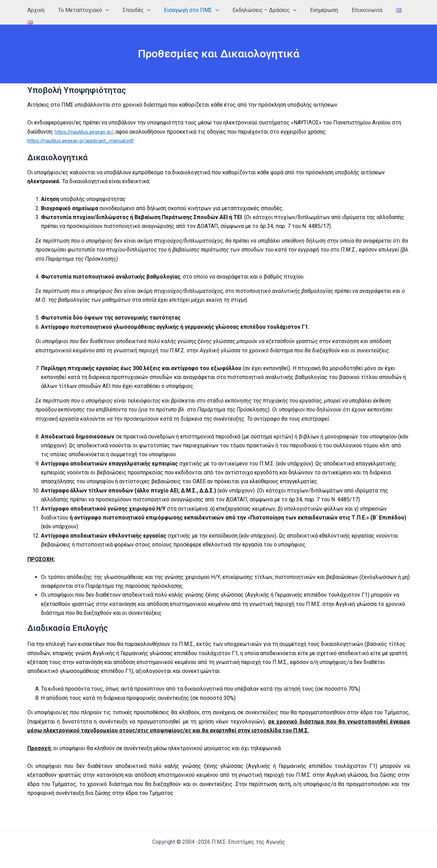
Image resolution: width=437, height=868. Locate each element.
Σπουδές (150, 10)
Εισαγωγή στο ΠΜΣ (202, 10)
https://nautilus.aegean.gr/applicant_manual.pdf (84, 137)
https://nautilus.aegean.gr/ (86, 128)
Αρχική (55, 10)
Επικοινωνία (370, 10)
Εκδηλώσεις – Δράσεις (272, 10)
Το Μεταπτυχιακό (100, 10)
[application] (122, 10)
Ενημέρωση (329, 10)
